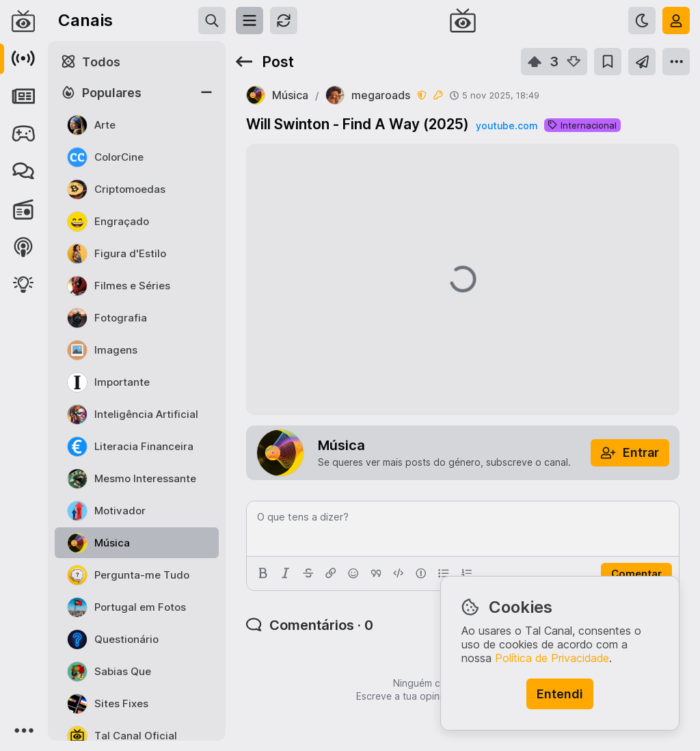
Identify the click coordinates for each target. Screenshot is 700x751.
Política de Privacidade (552, 658)
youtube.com (507, 126)
